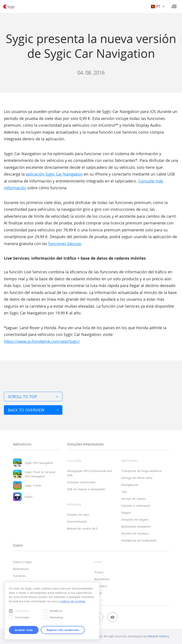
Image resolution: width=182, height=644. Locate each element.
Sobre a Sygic (22, 562)
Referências (21, 569)
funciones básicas (65, 244)
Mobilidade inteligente (136, 526)
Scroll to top (33, 397)
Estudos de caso (78, 515)
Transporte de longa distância (141, 471)
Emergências (130, 485)
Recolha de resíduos (135, 533)
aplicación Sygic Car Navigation (54, 174)
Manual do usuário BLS (82, 528)
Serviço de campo (133, 499)
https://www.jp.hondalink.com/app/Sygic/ (42, 341)
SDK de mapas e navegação (86, 489)
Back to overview (33, 410)
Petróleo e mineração (136, 506)
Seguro (126, 513)
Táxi (124, 492)
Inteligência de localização (139, 540)
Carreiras (19, 576)
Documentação (77, 521)
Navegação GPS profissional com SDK (90, 473)
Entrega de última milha (137, 478)
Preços (99, 572)
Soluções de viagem (135, 520)
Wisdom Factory (158, 636)
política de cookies (73, 601)
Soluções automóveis (81, 482)
